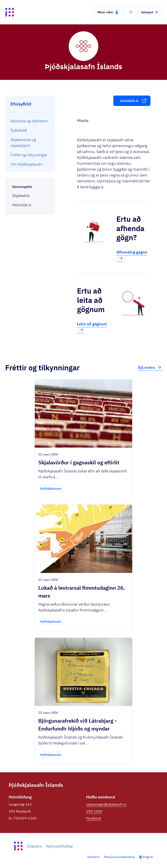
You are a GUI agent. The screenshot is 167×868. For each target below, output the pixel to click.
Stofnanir (94, 857)
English (148, 857)
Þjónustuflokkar (60, 846)
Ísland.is (34, 846)
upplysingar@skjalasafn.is (106, 804)
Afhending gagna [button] (132, 255)
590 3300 (94, 811)
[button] (108, 12)
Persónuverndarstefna (119, 857)
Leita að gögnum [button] (92, 327)
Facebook (94, 818)
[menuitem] (30, 121)
